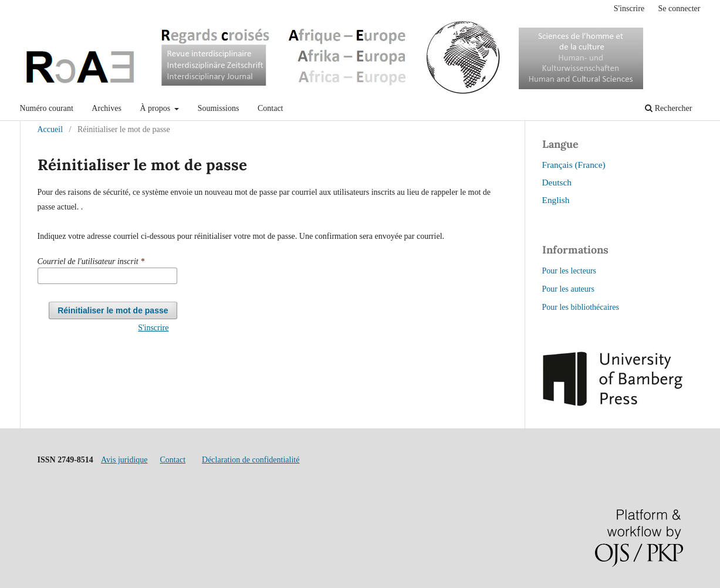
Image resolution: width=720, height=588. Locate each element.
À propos (156, 108)
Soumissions (219, 108)
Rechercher (668, 108)
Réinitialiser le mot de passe (113, 310)
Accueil (50, 129)
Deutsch (557, 182)
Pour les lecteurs (569, 271)
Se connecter (680, 9)
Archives (107, 108)
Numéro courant (47, 108)
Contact (271, 108)
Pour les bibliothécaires (581, 307)
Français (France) (574, 165)
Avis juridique (124, 460)
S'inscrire (629, 9)
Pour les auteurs (568, 289)
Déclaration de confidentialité (251, 460)
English (556, 200)
